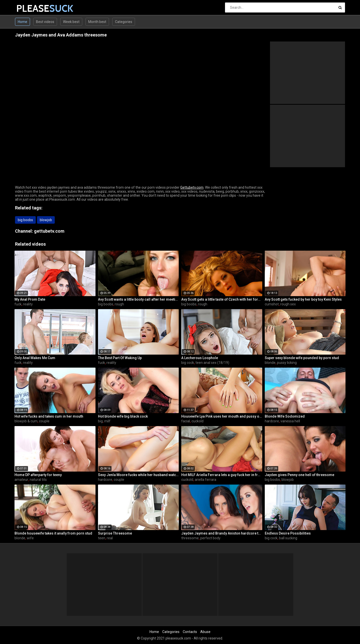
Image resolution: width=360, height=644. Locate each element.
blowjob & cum (26, 421)
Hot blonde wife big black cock (123, 416)
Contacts (190, 632)
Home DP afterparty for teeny (38, 475)
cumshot (272, 304)
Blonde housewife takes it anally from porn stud (53, 533)
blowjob (46, 220)
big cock (188, 363)
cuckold (197, 421)
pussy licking (287, 363)
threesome (190, 538)
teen (102, 538)
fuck (18, 304)
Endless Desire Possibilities (288, 533)
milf (107, 421)
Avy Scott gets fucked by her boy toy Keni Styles (303, 299)
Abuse (205, 632)
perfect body (210, 538)
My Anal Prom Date (30, 299)
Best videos (45, 22)
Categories (124, 22)
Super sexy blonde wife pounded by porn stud (302, 358)
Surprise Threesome (115, 533)
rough (119, 304)
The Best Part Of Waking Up (120, 358)
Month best (97, 22)
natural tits (38, 480)
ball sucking (288, 538)
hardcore (272, 421)
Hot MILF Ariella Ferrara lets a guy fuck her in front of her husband (222, 475)
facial (186, 421)
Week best (71, 22)
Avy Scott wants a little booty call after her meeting (138, 299)
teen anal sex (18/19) (212, 363)
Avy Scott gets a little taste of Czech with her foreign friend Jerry (222, 299)
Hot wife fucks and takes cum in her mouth (49, 416)
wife (30, 538)
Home (22, 22)
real (110, 538)
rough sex (288, 304)
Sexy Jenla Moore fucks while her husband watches (138, 475)
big (100, 421)
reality (28, 304)
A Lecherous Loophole (200, 358)
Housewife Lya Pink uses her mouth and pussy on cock (222, 416)
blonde (270, 363)
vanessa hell (290, 421)
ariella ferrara (205, 480)
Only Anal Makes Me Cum (35, 358)
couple (44, 421)
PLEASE (29, 8)
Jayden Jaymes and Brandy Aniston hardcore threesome (222, 533)
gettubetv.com (49, 231)
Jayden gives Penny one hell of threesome (299, 475)
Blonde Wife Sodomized (285, 416)
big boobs (25, 220)
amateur (21, 480)
